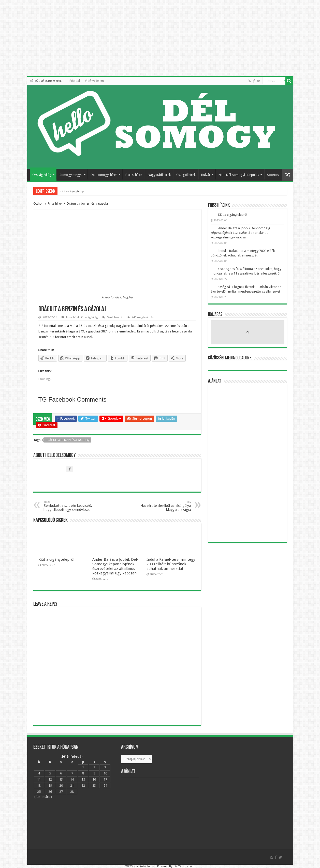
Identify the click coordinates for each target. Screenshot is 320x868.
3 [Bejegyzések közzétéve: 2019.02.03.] (105, 767)
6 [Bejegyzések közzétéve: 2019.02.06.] (61, 773)
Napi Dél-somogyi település (239, 175)
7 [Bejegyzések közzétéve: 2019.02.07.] (72, 773)
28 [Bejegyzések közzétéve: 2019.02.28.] (72, 792)
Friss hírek (55, 203)
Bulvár (206, 175)
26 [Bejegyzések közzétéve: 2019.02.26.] (50, 792)
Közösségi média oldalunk (230, 358)
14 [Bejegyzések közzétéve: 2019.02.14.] (72, 779)
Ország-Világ (42, 175)
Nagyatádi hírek (159, 175)
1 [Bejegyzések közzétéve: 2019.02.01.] (83, 767)
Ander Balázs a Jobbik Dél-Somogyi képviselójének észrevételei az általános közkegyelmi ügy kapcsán (115, 566)
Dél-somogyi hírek (104, 175)
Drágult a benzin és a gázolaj (68, 440)
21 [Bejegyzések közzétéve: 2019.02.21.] (72, 786)
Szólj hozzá (115, 317)
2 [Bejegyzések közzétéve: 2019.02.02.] (94, 767)
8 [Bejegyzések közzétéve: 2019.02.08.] (83, 773)
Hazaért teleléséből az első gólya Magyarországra (165, 506)
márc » (47, 797)
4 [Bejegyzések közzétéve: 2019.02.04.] (39, 773)
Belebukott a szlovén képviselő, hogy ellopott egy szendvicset (70, 506)
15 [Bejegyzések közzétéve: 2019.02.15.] (83, 779)
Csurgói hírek (186, 175)
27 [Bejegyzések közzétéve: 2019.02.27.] (61, 792)
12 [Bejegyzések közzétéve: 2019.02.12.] (50, 779)
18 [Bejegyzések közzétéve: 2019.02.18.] (39, 786)
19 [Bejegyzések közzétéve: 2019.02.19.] (50, 786)
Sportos (273, 175)
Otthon (38, 203)
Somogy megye (71, 175)
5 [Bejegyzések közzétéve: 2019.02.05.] (50, 773)
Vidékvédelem (94, 81)
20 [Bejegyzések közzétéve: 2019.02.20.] (61, 786)
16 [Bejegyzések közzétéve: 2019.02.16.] (94, 779)
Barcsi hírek (134, 175)
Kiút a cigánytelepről (74, 191)
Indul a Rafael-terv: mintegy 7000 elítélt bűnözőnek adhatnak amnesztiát (171, 564)
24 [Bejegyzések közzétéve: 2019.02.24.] (105, 786)
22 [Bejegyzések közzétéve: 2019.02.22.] (83, 786)
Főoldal (75, 81)
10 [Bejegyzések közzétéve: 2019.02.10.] (105, 773)
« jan (37, 797)
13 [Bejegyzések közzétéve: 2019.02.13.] (61, 779)
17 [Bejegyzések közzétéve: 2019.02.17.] (105, 779)
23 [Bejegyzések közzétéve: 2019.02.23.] (94, 786)
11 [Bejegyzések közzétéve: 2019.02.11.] (39, 779)
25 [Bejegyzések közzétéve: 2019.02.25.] (39, 792)
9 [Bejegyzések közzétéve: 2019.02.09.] (94, 773)
